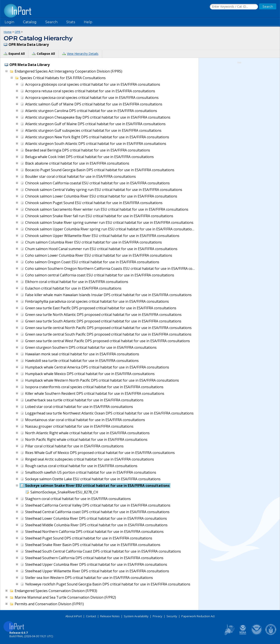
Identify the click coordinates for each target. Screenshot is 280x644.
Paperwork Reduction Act (198, 616)
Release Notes (110, 616)
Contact (91, 616)
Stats (71, 22)
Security (172, 616)
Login (9, 22)
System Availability (136, 616)
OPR (17, 32)
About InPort (74, 616)
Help (88, 22)
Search (51, 22)
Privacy (157, 616)
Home (8, 32)
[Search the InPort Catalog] (234, 7)
